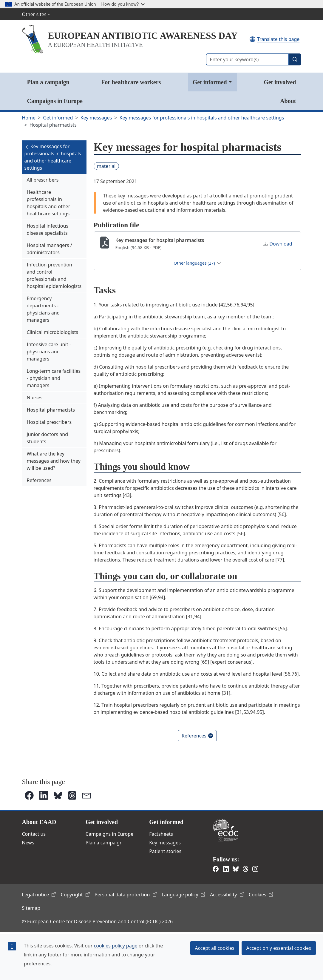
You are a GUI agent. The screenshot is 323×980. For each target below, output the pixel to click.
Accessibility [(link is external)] (227, 895)
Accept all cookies (215, 948)
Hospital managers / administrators (50, 249)
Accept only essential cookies (279, 948)
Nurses (35, 398)
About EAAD (39, 822)
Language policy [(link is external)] (183, 895)
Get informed (210, 82)
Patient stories (165, 851)
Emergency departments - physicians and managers (43, 309)
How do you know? (123, 4)
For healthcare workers (131, 82)
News (28, 843)
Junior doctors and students (48, 438)
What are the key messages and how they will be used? (54, 461)
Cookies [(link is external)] (261, 895)
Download (277, 244)
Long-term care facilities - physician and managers (54, 378)
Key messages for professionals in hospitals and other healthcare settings (202, 118)
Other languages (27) (197, 263)
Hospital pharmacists (51, 410)
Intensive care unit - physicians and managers (49, 352)
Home (29, 118)
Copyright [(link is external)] (75, 895)
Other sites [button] (34, 14)
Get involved (280, 82)
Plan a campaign (48, 82)
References (39, 480)
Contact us (34, 834)
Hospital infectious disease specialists (48, 229)
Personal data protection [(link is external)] (126, 895)
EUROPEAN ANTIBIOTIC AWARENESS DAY (143, 36)
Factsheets (161, 834)
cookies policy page (116, 946)
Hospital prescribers (49, 422)
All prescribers (43, 180)
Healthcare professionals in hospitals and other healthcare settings (49, 203)
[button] (29, 795)
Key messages (96, 118)
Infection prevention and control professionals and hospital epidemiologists (54, 275)
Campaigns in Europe (55, 101)
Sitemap (31, 908)
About (288, 101)
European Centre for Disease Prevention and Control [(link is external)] (225, 830)
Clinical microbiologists (53, 332)
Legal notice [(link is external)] (39, 895)
